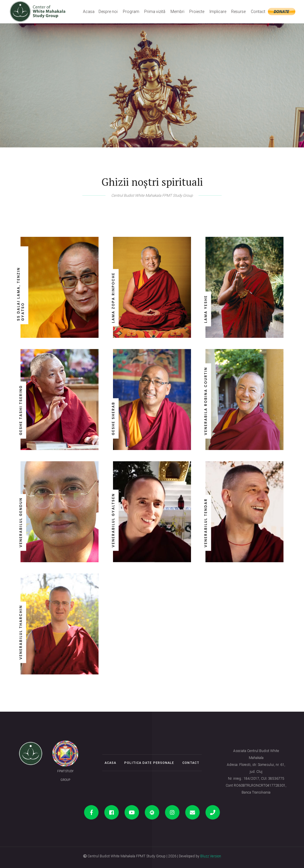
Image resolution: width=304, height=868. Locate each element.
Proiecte (197, 12)
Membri (177, 12)
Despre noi (108, 12)
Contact (258, 12)
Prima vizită (155, 12)
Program (131, 12)
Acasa (89, 12)
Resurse (238, 12)
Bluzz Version (211, 856)
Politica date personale (149, 763)
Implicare (218, 12)
